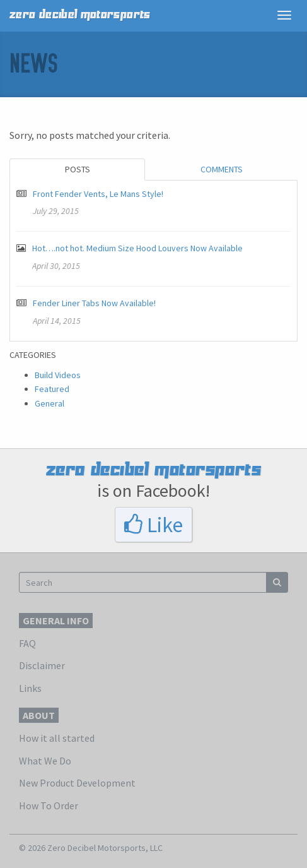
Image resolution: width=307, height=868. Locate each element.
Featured (52, 389)
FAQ (27, 643)
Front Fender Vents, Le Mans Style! (98, 194)
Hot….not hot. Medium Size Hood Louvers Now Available (137, 248)
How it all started (57, 738)
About (39, 715)
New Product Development (77, 783)
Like (153, 525)
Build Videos (58, 375)
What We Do (45, 761)
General (49, 403)
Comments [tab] (222, 169)
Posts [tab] (78, 169)
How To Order (49, 806)
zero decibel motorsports (80, 15)
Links (30, 688)
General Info (56, 621)
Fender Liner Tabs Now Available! (94, 303)
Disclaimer (42, 665)
